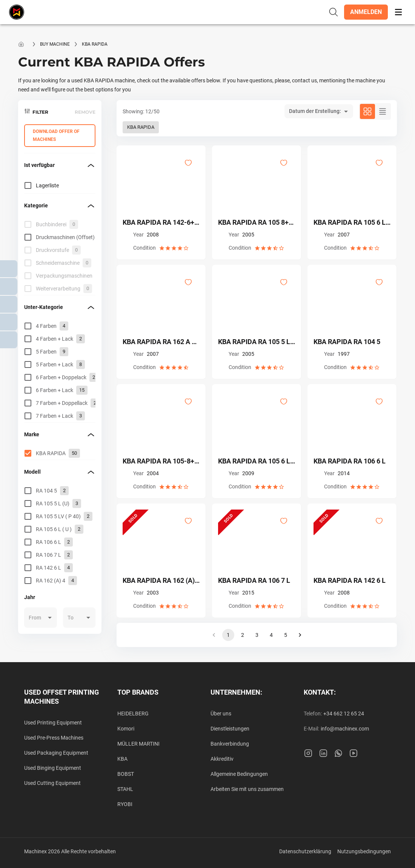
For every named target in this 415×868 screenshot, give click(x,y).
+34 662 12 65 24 (344, 714)
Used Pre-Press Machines (54, 738)
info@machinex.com (345, 729)
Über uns (221, 714)
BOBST (126, 774)
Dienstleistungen (230, 729)
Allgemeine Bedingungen (239, 774)
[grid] (60, 256)
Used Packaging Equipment (56, 753)
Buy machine (55, 44)
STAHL (125, 789)
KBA (122, 759)
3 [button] (257, 635)
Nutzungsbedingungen (364, 851)
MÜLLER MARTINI (138, 744)
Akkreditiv (222, 759)
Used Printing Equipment (53, 723)
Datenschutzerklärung (305, 851)
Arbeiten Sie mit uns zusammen (247, 789)
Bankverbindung (230, 744)
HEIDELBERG (133, 714)
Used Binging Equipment (53, 768)
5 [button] (286, 635)
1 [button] (228, 635)
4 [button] (271, 635)
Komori (126, 729)
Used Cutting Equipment (52, 783)
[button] (366, 12)
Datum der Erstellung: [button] (315, 111)
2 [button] (243, 635)
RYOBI (125, 804)
